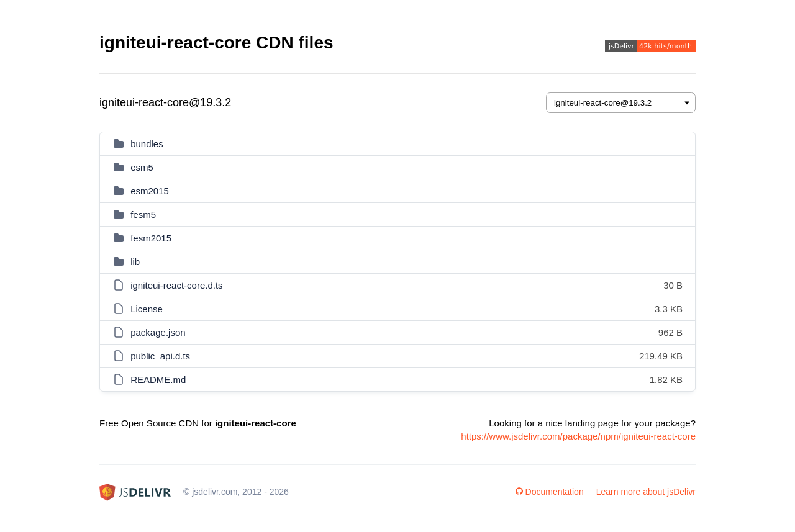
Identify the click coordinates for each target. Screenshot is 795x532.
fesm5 (143, 214)
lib (135, 262)
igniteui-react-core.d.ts (176, 285)
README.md (158, 380)
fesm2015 (151, 238)
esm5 (142, 167)
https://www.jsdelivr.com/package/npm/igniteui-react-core (578, 436)
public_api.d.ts (160, 356)
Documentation (550, 492)
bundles (147, 144)
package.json (158, 332)
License (147, 309)
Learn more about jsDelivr (646, 492)
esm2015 (150, 191)
